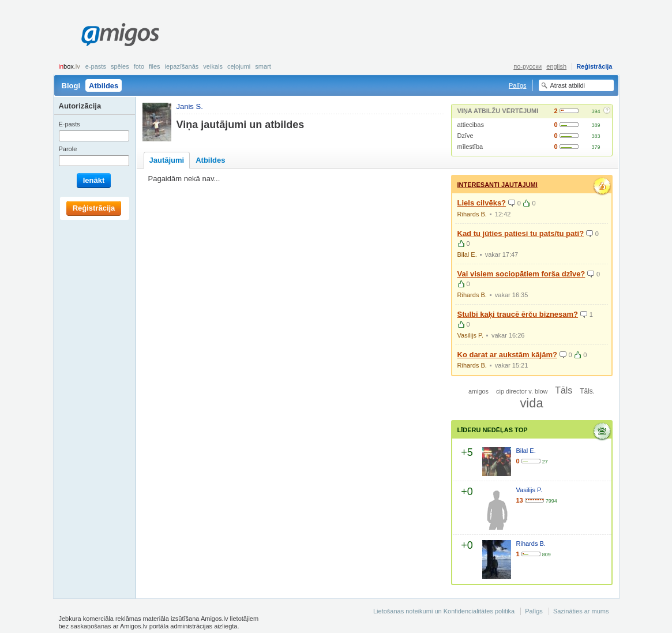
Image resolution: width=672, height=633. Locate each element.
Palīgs (518, 85)
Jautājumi (167, 160)
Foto (139, 66)
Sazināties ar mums (581, 611)
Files (155, 66)
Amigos (120, 35)
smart (263, 66)
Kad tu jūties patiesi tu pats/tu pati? (521, 233)
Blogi (71, 86)
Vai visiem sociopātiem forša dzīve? (521, 274)
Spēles (120, 66)
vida (531, 403)
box (70, 66)
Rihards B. (472, 214)
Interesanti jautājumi (498, 185)
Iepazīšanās (182, 66)
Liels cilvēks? (482, 203)
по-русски (528, 66)
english (556, 66)
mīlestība (470, 147)
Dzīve (465, 136)
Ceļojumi (239, 66)
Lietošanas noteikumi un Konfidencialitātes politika (444, 611)
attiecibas (471, 125)
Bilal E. (467, 254)
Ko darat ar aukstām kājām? (507, 355)
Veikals (213, 66)
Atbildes (104, 86)
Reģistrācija (594, 66)
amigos (478, 391)
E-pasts (96, 66)
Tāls (564, 390)
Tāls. (587, 391)
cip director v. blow (522, 391)
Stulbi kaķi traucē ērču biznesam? (518, 314)
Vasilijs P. (470, 335)
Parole (68, 149)
